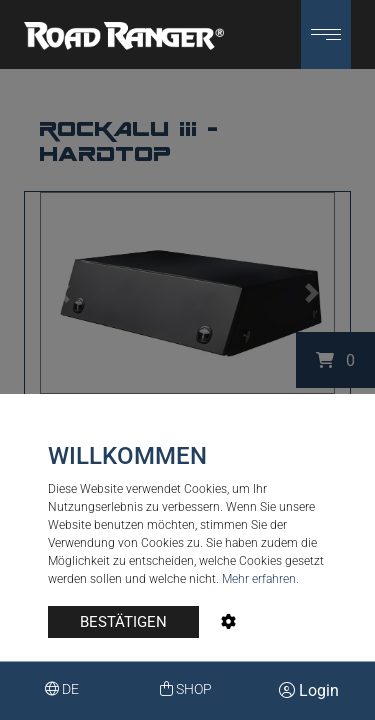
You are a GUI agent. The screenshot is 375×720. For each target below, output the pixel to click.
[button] (326, 34)
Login (309, 690)
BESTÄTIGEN (123, 622)
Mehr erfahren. (260, 579)
